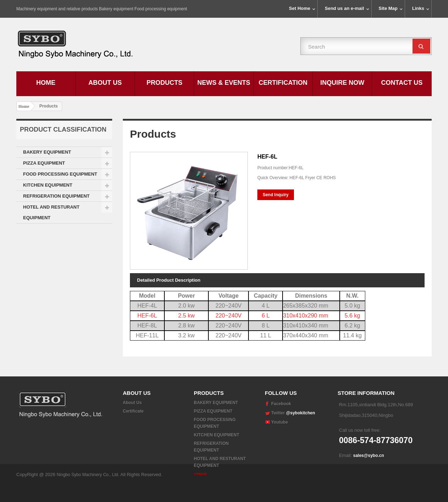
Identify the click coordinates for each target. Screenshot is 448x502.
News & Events (224, 83)
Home (46, 83)
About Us (105, 83)
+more (200, 474)
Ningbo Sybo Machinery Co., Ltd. (89, 491)
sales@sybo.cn (369, 456)
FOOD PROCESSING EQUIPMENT (60, 174)
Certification (283, 83)
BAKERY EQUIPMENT (47, 152)
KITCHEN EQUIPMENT (48, 185)
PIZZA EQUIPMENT (44, 163)
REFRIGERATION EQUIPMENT (56, 196)
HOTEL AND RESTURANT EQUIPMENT (51, 212)
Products (165, 83)
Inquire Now (342, 83)
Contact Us (402, 83)
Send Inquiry (276, 195)
